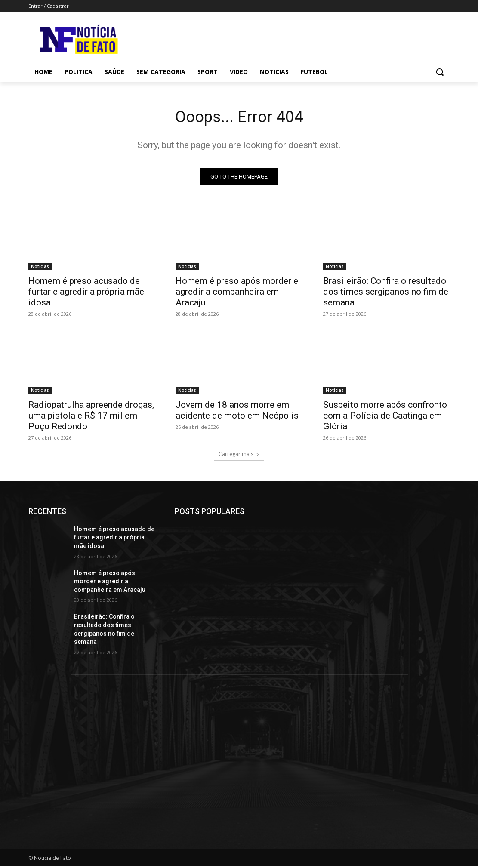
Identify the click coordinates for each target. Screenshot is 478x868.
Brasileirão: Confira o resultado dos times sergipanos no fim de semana (386, 293)
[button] (440, 72)
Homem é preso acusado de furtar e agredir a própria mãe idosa (86, 293)
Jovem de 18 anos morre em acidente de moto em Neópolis (237, 412)
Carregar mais (239, 456)
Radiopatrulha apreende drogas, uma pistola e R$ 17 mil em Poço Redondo (91, 418)
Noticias (40, 268)
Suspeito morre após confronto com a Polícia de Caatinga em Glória (385, 418)
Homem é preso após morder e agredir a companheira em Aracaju (237, 293)
